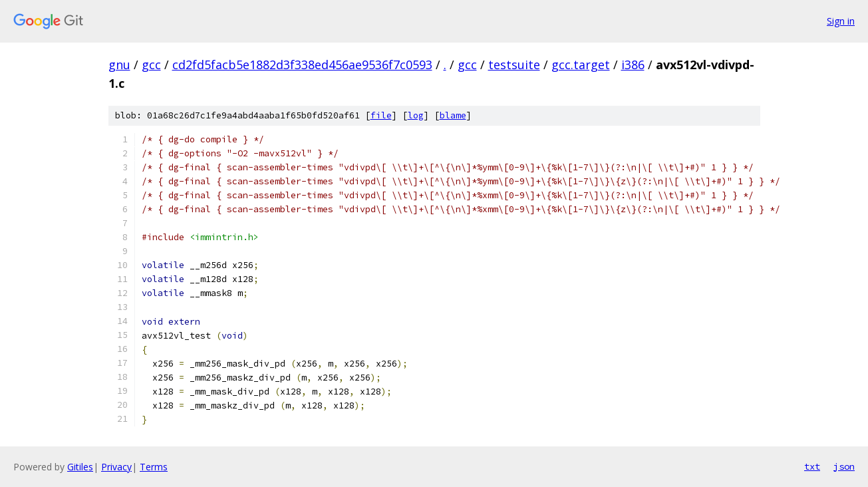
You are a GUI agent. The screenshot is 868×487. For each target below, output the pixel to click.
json (844, 466)
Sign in (841, 21)
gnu (119, 65)
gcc (151, 65)
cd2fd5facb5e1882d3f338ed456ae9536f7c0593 (302, 65)
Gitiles (80, 467)
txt (812, 466)
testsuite (514, 65)
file (381, 115)
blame (453, 115)
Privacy (116, 467)
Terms (154, 467)
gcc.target (581, 65)
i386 (633, 65)
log (416, 115)
